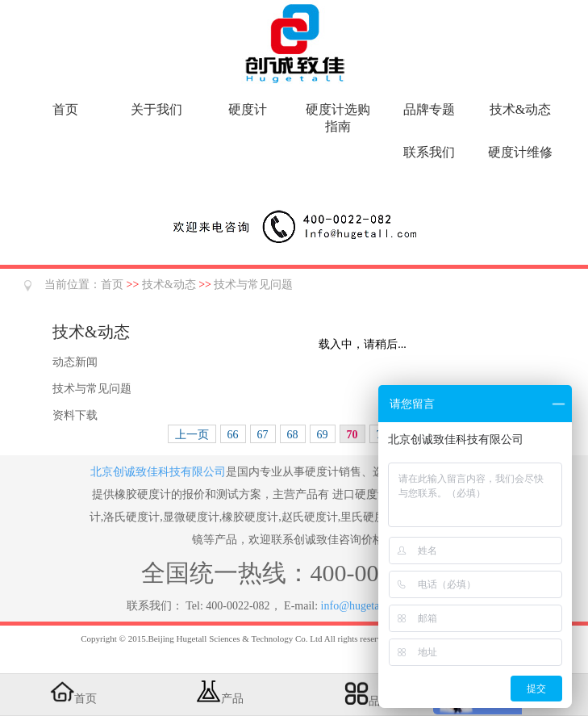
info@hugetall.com (365, 606)
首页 (65, 109)
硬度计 (248, 109)
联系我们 (429, 152)
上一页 (192, 435)
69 (323, 435)
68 (293, 435)
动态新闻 (75, 362)
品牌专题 (429, 109)
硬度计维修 (520, 152)
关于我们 (156, 109)
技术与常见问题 (253, 285)
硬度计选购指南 (338, 118)
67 (263, 435)
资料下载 (75, 415)
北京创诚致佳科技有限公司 (158, 472)
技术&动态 (520, 109)
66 (233, 435)
